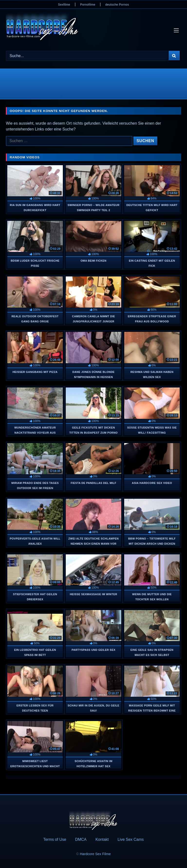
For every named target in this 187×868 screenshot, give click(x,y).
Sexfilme (64, 5)
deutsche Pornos (117, 5)
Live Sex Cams (131, 839)
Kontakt (102, 839)
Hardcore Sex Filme (95, 854)
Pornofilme (88, 5)
